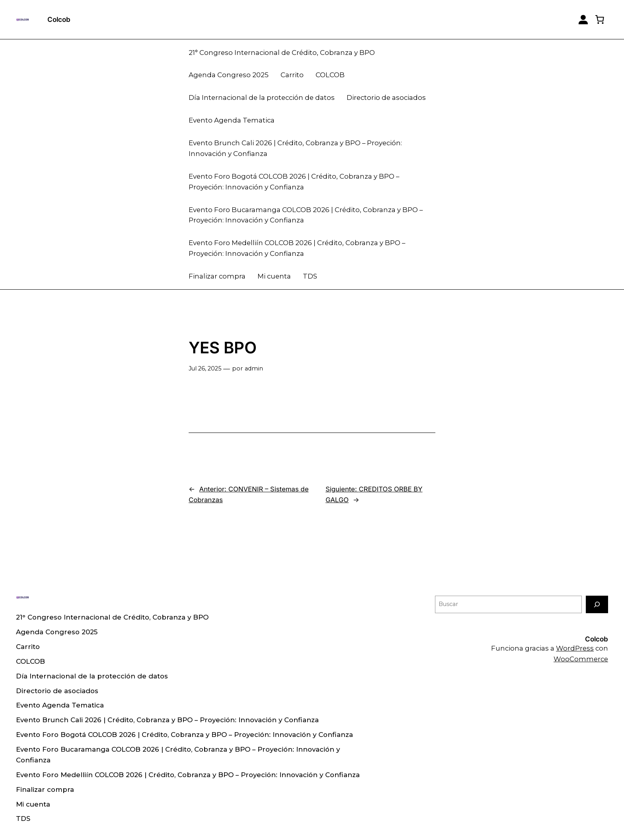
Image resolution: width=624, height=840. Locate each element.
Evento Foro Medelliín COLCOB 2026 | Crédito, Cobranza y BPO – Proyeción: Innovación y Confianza (297, 248)
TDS (310, 276)
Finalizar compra (217, 276)
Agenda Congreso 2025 (229, 75)
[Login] (583, 20)
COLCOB (330, 75)
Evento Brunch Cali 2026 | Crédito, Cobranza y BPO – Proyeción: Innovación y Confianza (295, 148)
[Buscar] (597, 604)
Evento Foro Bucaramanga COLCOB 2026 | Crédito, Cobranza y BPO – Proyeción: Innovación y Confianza (306, 215)
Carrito (292, 75)
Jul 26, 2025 (205, 368)
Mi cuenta (274, 276)
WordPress (575, 648)
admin (254, 368)
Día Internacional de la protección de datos (262, 97)
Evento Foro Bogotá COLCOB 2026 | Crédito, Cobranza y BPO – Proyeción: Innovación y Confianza (294, 182)
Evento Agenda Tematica (232, 120)
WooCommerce (581, 659)
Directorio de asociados (386, 97)
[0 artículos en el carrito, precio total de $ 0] (600, 19)
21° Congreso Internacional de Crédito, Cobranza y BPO (282, 53)
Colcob (59, 19)
